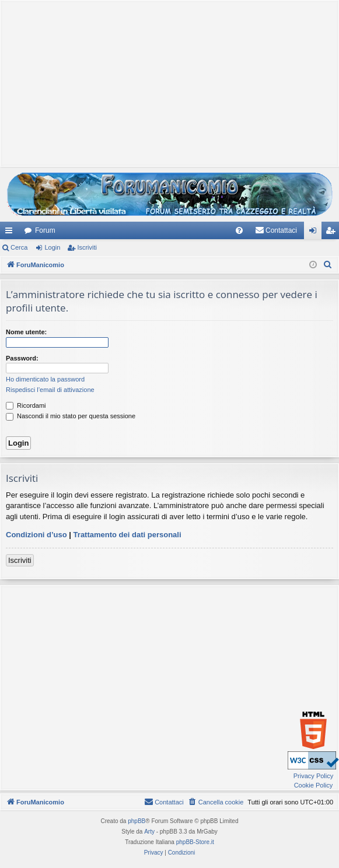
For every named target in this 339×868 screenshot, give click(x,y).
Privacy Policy (313, 776)
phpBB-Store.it (195, 842)
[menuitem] (239, 230)
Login (52, 247)
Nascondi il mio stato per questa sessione (71, 416)
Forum (45, 230)
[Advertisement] (169, 82)
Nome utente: (26, 332)
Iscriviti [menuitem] (333, 233)
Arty (149, 832)
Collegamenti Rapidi (11, 233)
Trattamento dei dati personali (127, 535)
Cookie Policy (314, 785)
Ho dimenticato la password (45, 379)
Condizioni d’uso (36, 535)
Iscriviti (87, 247)
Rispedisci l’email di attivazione (50, 390)
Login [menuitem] (315, 233)
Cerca (19, 247)
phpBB (137, 821)
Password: (22, 358)
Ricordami (26, 405)
